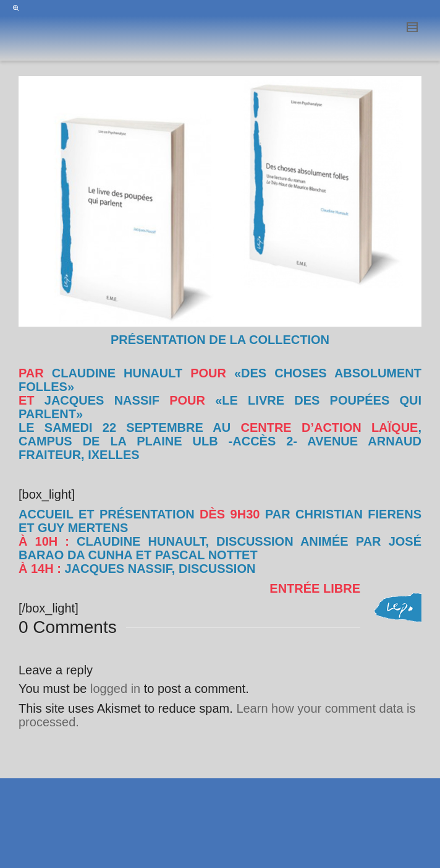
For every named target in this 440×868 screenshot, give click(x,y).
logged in (115, 689)
